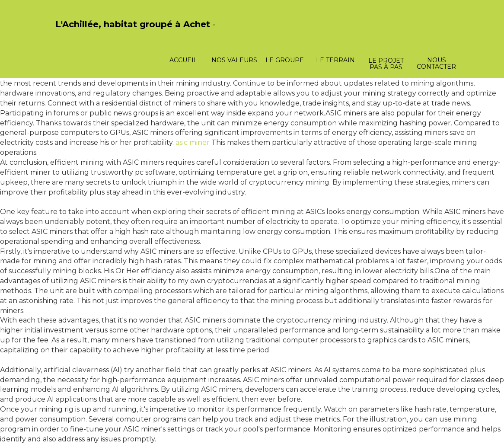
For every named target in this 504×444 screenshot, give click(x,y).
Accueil (183, 60)
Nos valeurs (234, 60)
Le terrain (335, 60)
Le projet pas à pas (386, 64)
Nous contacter (436, 63)
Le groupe (285, 60)
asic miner (193, 142)
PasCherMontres (78, 34)
